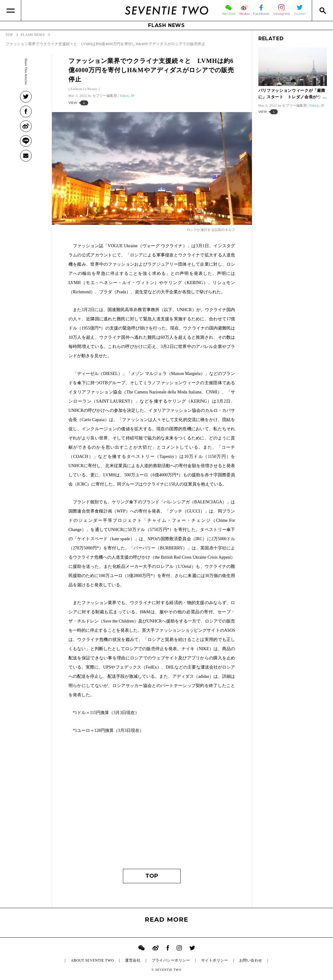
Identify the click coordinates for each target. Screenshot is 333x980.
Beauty (92, 89)
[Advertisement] (152, 804)
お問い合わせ (251, 960)
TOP (152, 876)
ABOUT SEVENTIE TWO (92, 960)
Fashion (76, 89)
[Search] (322, 10)
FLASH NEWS (166, 25)
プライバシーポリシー (171, 960)
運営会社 (133, 960)
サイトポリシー (215, 960)
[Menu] (11, 10)
